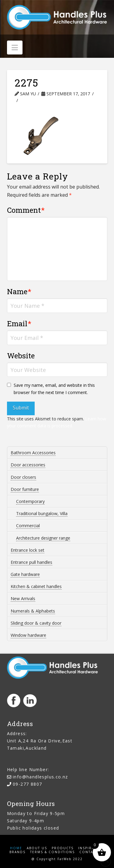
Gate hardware (25, 574)
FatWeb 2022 (70, 859)
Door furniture (25, 489)
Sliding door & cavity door (36, 623)
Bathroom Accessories (33, 453)
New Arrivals (23, 598)
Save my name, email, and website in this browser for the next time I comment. (54, 389)
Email (19, 324)
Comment (26, 210)
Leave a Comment (44, 100)
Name (19, 291)
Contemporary (30, 501)
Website (21, 356)
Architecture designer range (43, 538)
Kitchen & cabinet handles (36, 586)
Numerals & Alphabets (33, 611)
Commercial (28, 526)
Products (63, 848)
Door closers (23, 477)
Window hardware (28, 635)
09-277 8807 (27, 784)
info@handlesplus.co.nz (40, 777)
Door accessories (28, 465)
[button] (15, 48)
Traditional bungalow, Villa (42, 513)
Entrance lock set (28, 550)
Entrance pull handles (31, 562)
